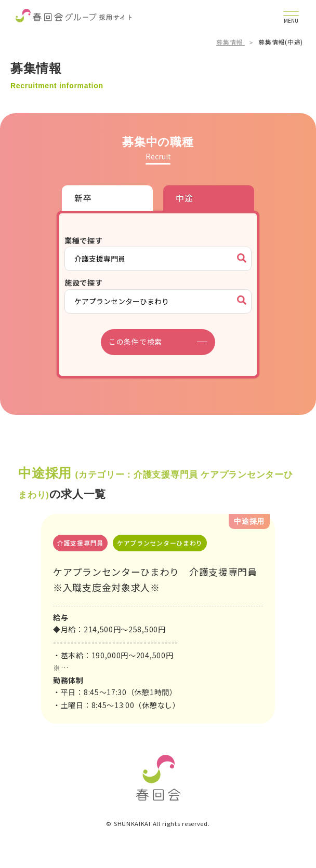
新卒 (83, 198)
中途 (184, 198)
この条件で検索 (135, 342)
